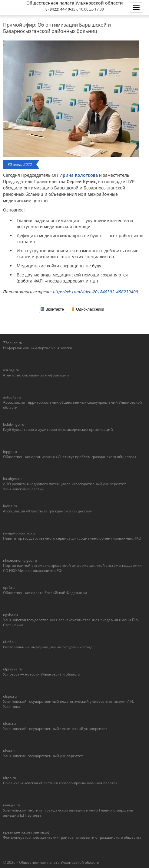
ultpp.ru (10, 778)
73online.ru (13, 343)
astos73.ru (12, 397)
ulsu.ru (9, 751)
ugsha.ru (10, 615)
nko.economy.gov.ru (20, 560)
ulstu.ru (9, 723)
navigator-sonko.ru (19, 533)
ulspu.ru (10, 696)
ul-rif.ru (9, 642)
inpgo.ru (10, 452)
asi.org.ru (11, 370)
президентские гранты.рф (26, 832)
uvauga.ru (12, 805)
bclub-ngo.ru (14, 424)
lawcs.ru (10, 506)
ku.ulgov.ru (12, 479)
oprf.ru (9, 587)
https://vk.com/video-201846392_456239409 (96, 292)
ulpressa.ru (13, 669)
